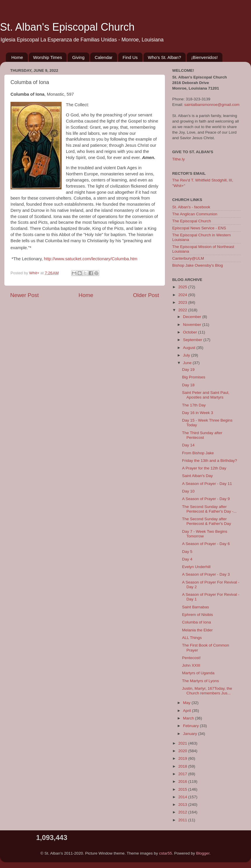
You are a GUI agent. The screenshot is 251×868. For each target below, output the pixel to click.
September (193, 340)
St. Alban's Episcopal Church (67, 27)
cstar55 (165, 853)
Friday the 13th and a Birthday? (210, 461)
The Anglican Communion (195, 214)
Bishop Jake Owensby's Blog (198, 265)
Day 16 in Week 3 (198, 413)
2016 (183, 781)
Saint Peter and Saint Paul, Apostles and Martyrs (206, 395)
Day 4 (187, 559)
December (193, 317)
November (193, 325)
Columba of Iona (197, 622)
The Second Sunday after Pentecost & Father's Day (207, 521)
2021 (183, 743)
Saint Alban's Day (197, 476)
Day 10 (188, 491)
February (191, 726)
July (187, 355)
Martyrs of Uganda (198, 673)
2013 (183, 805)
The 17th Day (194, 405)
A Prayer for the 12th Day (204, 468)
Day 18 (188, 385)
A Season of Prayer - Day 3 (206, 574)
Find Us (130, 57)
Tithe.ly (178, 159)
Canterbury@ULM (188, 258)
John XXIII (191, 665)
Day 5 (187, 552)
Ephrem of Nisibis (198, 615)
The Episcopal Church (192, 221)
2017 (183, 774)
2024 (183, 295)
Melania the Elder (197, 630)
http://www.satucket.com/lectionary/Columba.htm (91, 259)
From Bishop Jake (198, 453)
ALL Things (192, 638)
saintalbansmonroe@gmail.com (212, 105)
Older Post (146, 295)
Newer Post (25, 295)
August (190, 348)
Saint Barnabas (196, 607)
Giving (78, 57)
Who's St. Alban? (165, 57)
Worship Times (48, 57)
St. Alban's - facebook (191, 207)
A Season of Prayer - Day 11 (207, 484)
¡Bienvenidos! (204, 57)
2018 (183, 766)
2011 (183, 820)
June (188, 363)
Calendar (103, 57)
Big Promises (194, 377)
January (191, 734)
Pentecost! (191, 658)
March (189, 718)
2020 (183, 751)
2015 (183, 789)
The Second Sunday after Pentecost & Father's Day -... (209, 509)
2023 (183, 302)
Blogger (203, 853)
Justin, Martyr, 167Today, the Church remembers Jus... (207, 691)
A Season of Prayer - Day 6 (206, 544)
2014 (183, 797)
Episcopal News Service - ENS (199, 228)
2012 (183, 812)
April (188, 711)
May (187, 703)
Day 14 (188, 445)
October (191, 332)
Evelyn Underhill (196, 567)
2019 (183, 758)
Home (17, 57)
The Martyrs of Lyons (201, 681)
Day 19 (188, 370)
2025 (183, 287)
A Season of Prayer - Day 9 (206, 499)
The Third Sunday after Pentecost (202, 435)
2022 (183, 310)
